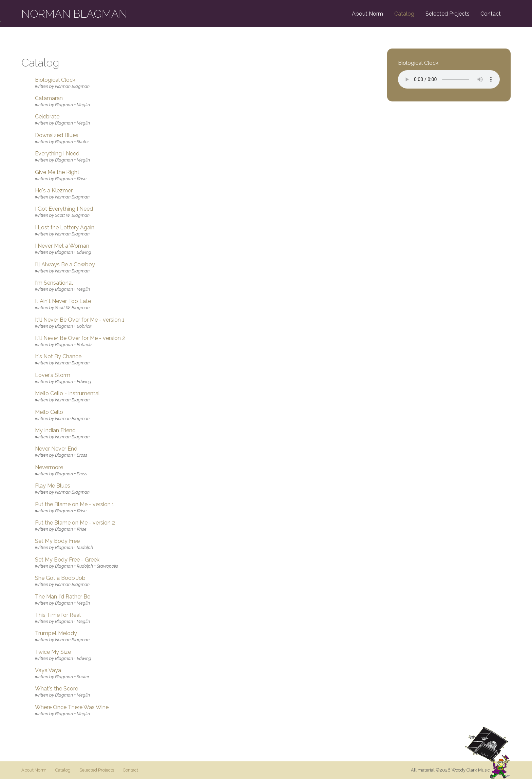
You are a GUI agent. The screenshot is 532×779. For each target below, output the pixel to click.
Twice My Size (53, 652)
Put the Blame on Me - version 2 (75, 523)
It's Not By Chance (58, 357)
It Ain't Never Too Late (63, 301)
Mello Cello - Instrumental (67, 394)
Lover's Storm (53, 375)
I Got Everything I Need (64, 209)
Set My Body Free (57, 541)
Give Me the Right (57, 172)
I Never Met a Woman (62, 246)
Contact (491, 14)
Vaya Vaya (48, 670)
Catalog (404, 14)
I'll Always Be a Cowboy (65, 265)
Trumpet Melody (56, 633)
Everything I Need (57, 154)
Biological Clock (55, 80)
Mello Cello (49, 412)
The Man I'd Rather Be (63, 597)
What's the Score (56, 689)
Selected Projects (448, 14)
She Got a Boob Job (60, 578)
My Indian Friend (55, 431)
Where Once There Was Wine (72, 707)
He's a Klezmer (54, 191)
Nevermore (49, 468)
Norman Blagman (74, 14)
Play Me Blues (53, 486)
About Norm (367, 14)
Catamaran (49, 98)
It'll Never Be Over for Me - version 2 (80, 338)
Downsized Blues (57, 135)
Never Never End (56, 449)
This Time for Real (58, 615)
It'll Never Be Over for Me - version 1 (80, 320)
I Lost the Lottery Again (65, 228)
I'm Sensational (54, 283)
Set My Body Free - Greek (67, 560)
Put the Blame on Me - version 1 (75, 505)
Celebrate (47, 117)
